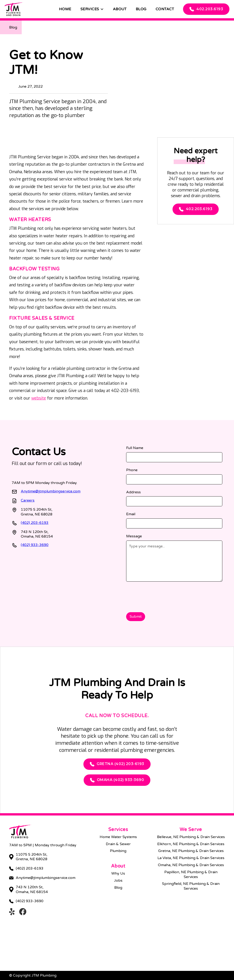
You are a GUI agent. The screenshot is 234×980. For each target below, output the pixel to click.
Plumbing (118, 851)
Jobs (118, 881)
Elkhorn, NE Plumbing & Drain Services (191, 844)
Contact (165, 9)
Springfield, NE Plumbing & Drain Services (191, 886)
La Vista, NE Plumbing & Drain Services (191, 858)
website (39, 398)
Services (90, 9)
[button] (92, 9)
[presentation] (161, 596)
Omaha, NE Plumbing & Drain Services (191, 865)
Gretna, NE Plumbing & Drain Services (191, 851)
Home (65, 9)
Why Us (118, 873)
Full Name (135, 448)
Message (134, 536)
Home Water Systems (118, 837)
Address (133, 492)
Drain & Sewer (118, 844)
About (120, 9)
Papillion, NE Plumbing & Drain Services (191, 874)
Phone (132, 470)
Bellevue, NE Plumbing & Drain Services (191, 837)
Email (131, 514)
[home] (14, 9)
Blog (141, 9)
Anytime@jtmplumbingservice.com (51, 491)
